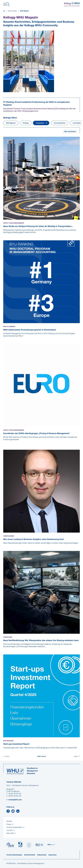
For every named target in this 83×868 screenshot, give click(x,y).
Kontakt (9, 821)
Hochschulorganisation (15, 827)
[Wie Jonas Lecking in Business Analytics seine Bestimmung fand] (3, 545)
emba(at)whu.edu (15, 800)
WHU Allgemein (11, 123)
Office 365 (10, 834)
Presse (9, 824)
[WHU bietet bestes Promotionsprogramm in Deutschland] (3, 338)
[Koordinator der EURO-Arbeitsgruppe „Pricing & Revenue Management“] (3, 444)
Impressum (53, 855)
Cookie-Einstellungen (14, 855)
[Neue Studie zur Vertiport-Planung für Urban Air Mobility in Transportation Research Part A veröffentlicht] (3, 235)
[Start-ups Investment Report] (3, 750)
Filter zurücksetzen (70, 132)
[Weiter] (77, 757)
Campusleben (40, 123)
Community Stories (60, 123)
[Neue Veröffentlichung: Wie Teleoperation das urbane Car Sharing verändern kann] (3, 649)
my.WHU (10, 830)
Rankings (26, 123)
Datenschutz (42, 855)
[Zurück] (6, 757)
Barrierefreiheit (30, 855)
